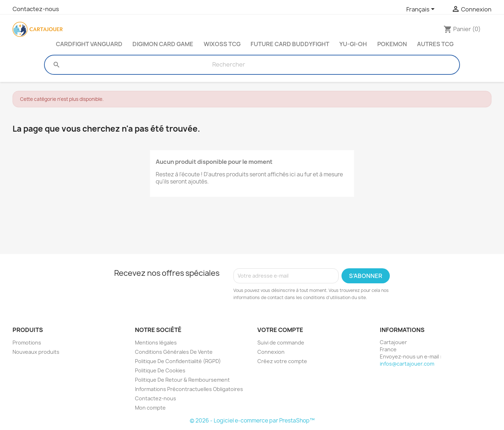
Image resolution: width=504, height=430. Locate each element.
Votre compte (280, 330)
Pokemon (392, 44)
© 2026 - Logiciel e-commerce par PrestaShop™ (252, 421)
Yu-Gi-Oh (353, 44)
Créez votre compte (282, 361)
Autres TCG (435, 44)
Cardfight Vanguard (89, 44)
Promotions (27, 343)
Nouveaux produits (36, 352)
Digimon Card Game (163, 44)
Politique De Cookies (160, 370)
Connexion (271, 352)
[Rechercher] (229, 65)
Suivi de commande (281, 343)
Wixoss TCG (222, 44)
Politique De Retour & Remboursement (182, 380)
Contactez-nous (36, 9)
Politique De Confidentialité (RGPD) (178, 361)
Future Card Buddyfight (290, 44)
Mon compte (150, 408)
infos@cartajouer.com (407, 364)
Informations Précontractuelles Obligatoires (189, 389)
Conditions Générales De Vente (174, 352)
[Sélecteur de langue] (422, 10)
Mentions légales (156, 343)
